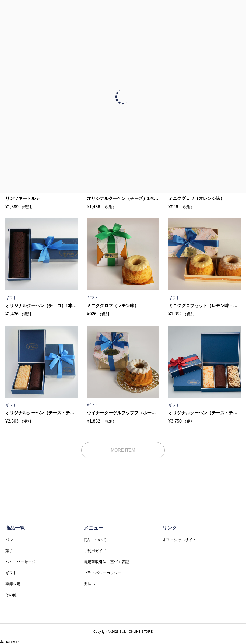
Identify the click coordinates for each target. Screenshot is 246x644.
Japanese (9, 642)
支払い (89, 584)
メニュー (93, 528)
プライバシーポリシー (103, 573)
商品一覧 (15, 528)
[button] (123, 642)
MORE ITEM (123, 450)
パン (9, 540)
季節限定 (13, 584)
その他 (11, 595)
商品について (95, 540)
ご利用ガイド (95, 551)
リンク (170, 528)
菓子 (9, 551)
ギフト (11, 573)
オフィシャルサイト (179, 540)
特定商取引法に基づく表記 (106, 562)
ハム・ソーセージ (20, 562)
